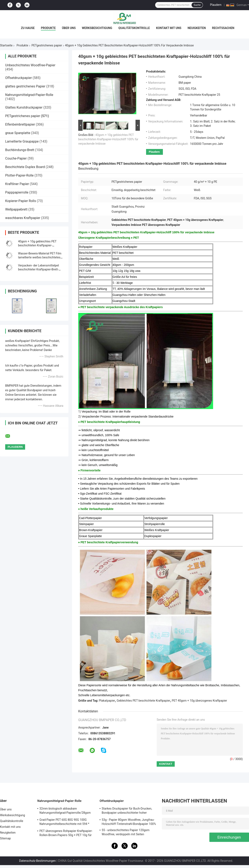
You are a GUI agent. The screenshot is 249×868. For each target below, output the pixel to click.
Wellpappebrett (16, 209)
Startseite (6, 45)
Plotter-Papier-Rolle (19, 175)
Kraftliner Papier (17, 184)
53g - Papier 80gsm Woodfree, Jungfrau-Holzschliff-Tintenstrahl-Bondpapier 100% (129, 822)
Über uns (69, 28)
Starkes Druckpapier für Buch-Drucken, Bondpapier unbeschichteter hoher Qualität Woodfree (127, 811)
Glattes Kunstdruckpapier (24, 107)
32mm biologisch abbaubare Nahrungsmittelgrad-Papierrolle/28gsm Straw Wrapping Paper (65, 811)
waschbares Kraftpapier (23, 218)
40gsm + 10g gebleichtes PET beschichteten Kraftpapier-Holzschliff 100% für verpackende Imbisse (108, 139)
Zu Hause (28, 28)
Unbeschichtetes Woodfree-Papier (30, 65)
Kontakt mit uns (169, 28)
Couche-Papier (16, 158)
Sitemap (5, 838)
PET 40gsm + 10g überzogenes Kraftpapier (199, 701)
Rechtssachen (223, 28)
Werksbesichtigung (97, 28)
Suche (197, 5)
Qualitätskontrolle (134, 28)
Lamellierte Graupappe (22, 141)
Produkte (48, 28)
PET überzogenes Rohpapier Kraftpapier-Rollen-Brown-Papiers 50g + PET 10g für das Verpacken (66, 834)
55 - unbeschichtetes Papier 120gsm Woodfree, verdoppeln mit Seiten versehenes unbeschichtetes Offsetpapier (129, 833)
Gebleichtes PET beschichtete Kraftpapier (143, 701)
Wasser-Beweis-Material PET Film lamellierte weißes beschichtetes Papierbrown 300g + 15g (40, 257)
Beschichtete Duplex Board (25, 167)
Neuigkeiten (197, 28)
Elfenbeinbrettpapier (20, 124)
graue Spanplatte (18, 133)
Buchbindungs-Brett (20, 150)
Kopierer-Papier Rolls (21, 201)
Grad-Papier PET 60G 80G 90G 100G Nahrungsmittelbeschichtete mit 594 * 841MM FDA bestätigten (64, 822)
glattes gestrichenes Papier (25, 86)
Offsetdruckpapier (18, 78)
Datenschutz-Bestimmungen (37, 861)
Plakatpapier (107, 701)
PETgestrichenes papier (47, 45)
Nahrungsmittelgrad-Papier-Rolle (29, 95)
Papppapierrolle (17, 192)
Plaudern (216, 5)
